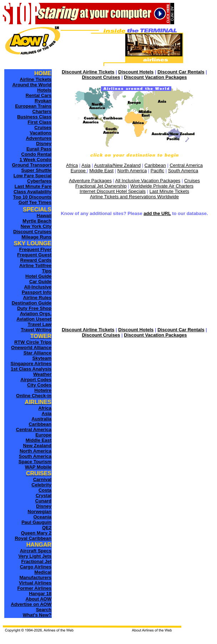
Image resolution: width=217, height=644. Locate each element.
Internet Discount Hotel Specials (113, 191)
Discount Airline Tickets (88, 72)
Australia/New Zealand (117, 165)
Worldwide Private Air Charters (162, 186)
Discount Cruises (101, 77)
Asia (86, 165)
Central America (186, 165)
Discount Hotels (136, 72)
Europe (79, 171)
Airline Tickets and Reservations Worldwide (134, 197)
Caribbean (155, 165)
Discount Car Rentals (181, 72)
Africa (72, 165)
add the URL (157, 213)
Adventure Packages (90, 181)
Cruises (192, 181)
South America (183, 171)
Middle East (101, 171)
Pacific (157, 171)
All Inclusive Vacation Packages (148, 181)
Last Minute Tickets (169, 191)
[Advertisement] (134, 272)
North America (132, 171)
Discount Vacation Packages (155, 77)
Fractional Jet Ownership (101, 186)
